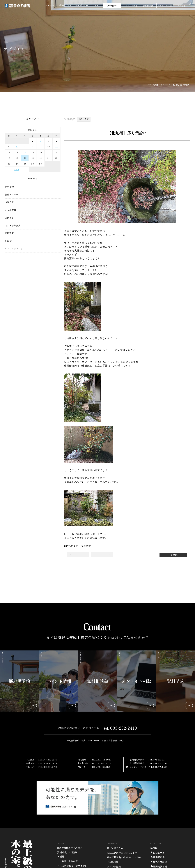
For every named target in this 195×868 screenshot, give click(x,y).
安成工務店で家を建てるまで (122, 853)
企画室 (8, 241)
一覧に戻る (173, 555)
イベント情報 (131, 6)
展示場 (154, 848)
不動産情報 (113, 862)
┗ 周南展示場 (157, 857)
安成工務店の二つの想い (70, 848)
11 (57, 147)
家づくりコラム (115, 848)
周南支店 (9, 218)
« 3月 (17, 169)
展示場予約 (112, 6)
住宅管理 (9, 187)
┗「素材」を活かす (67, 861)
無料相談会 (148, 6)
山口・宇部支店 (13, 226)
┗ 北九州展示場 (159, 862)
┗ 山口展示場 (157, 853)
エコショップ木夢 (138, 767)
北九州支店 (11, 210)
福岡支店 (9, 233)
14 (25, 152)
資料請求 (182, 6)
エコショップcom (14, 249)
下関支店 (9, 202)
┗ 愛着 (61, 856)
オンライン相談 (165, 6)
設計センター (12, 195)
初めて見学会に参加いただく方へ (124, 857)
